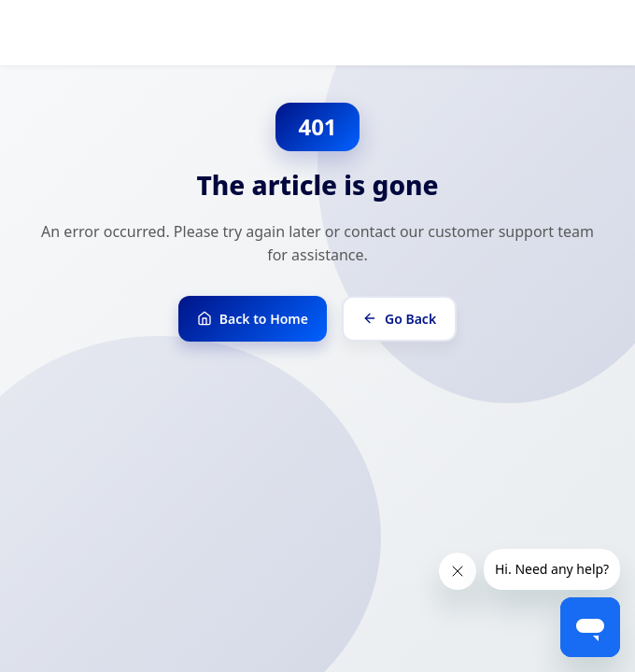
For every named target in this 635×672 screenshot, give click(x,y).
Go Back (399, 319)
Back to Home (253, 319)
